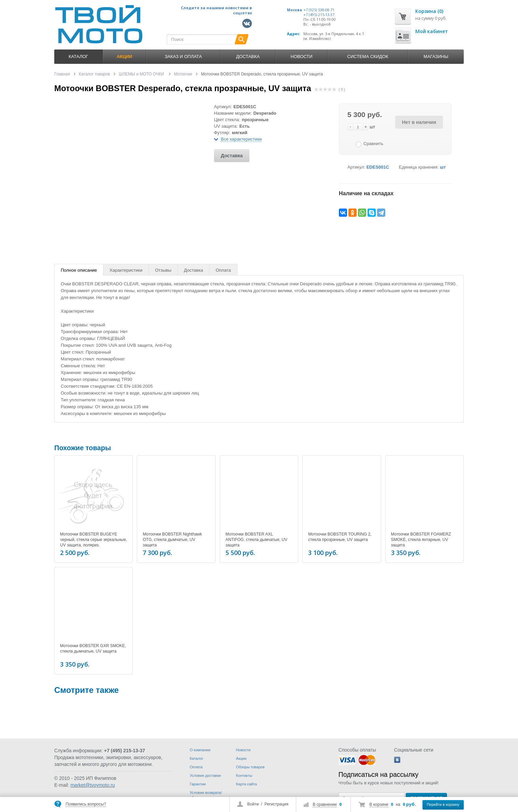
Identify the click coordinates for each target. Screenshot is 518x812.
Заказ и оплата (183, 56)
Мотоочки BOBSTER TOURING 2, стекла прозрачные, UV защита (340, 537)
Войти (253, 804)
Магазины (436, 56)
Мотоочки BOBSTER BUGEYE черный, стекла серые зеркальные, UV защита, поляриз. (93, 540)
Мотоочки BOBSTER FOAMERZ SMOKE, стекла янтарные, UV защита (421, 540)
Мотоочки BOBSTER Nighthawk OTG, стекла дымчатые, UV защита (172, 540)
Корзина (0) (429, 11)
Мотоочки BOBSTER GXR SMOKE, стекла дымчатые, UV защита (93, 647)
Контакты (244, 775)
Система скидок (368, 56)
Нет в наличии (419, 122)
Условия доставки (205, 775)
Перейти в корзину (443, 804)
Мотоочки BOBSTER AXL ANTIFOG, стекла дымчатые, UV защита (256, 540)
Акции (241, 758)
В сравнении (325, 804)
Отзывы (163, 270)
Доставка (248, 56)
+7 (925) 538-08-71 (319, 10)
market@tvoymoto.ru (92, 785)
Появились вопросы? (86, 804)
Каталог (78, 56)
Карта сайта (247, 784)
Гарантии (198, 784)
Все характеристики (241, 139)
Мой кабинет (432, 31)
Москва (294, 10)
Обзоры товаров (250, 767)
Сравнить (373, 144)
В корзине (379, 804)
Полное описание (79, 270)
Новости (302, 56)
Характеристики (126, 270)
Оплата (223, 270)
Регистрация (276, 804)
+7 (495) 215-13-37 (319, 15)
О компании (200, 750)
